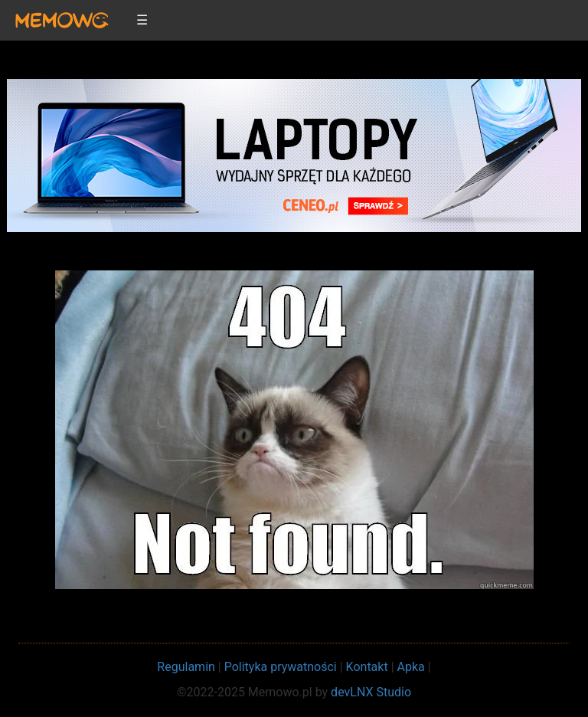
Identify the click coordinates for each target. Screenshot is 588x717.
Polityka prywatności (281, 667)
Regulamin (186, 667)
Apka (411, 667)
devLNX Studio (371, 692)
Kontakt (367, 667)
